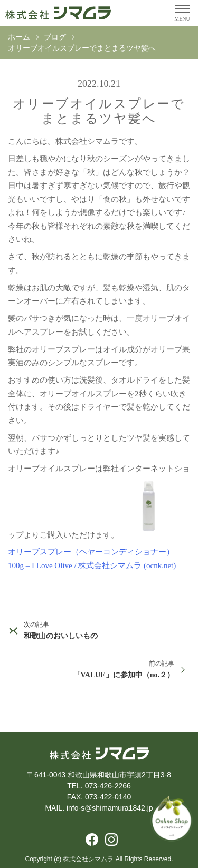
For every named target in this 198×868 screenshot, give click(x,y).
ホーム (19, 37)
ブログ (55, 37)
